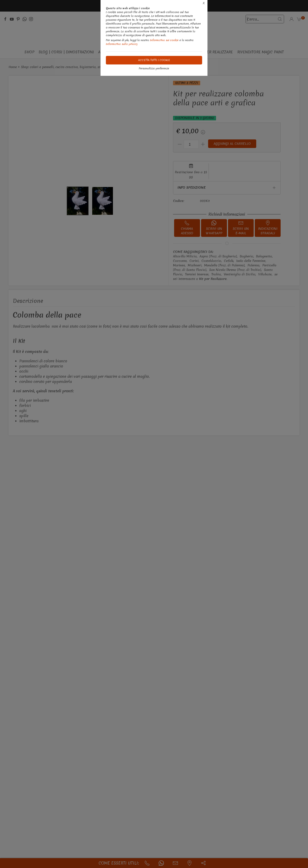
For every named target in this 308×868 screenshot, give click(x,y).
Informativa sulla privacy (122, 44)
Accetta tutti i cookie (154, 60)
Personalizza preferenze (154, 68)
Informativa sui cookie (164, 40)
